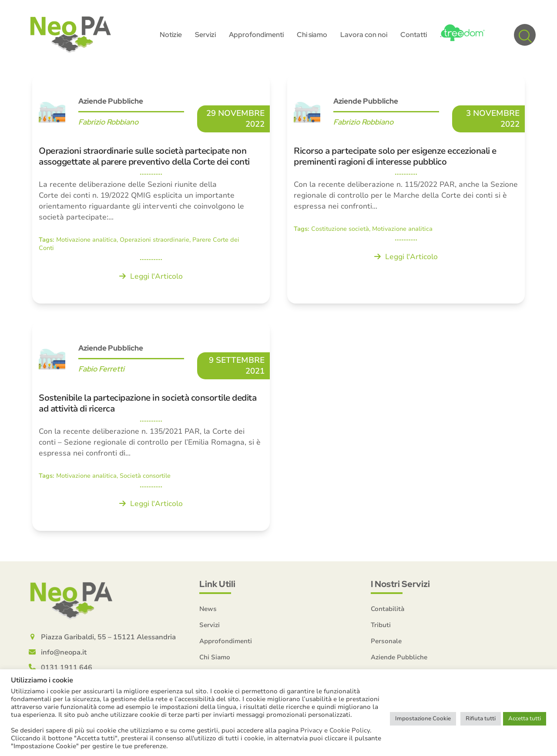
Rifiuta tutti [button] (481, 719)
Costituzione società (340, 229)
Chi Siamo (215, 657)
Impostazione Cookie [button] (423, 719)
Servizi (210, 625)
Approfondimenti (226, 641)
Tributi (381, 625)
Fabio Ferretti (101, 369)
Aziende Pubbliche (111, 101)
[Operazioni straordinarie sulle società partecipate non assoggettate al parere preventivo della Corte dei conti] (151, 189)
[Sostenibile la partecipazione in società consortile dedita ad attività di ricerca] (151, 426)
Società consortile (145, 476)
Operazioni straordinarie (154, 240)
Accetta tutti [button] (525, 719)
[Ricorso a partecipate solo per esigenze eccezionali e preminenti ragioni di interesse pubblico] (406, 189)
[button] (525, 35)
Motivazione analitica (86, 240)
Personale (386, 641)
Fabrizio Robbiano (108, 122)
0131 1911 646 (67, 668)
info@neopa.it (64, 652)
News (208, 609)
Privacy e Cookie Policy (335, 730)
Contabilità (388, 609)
